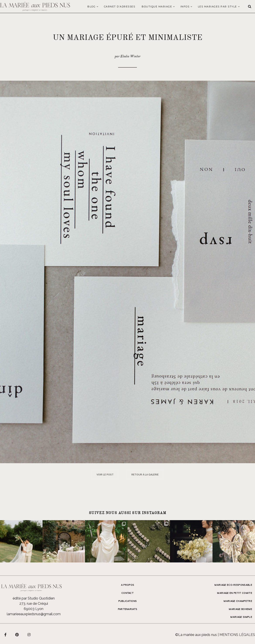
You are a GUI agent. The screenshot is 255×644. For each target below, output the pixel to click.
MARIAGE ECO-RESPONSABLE (233, 585)
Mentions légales (237, 635)
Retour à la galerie (145, 475)
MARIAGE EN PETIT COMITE (235, 593)
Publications (128, 601)
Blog (91, 7)
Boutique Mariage (157, 7)
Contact (127, 593)
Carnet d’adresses (120, 7)
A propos (128, 585)
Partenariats (128, 609)
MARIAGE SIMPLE (241, 617)
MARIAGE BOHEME (241, 609)
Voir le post (105, 475)
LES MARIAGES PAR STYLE (217, 7)
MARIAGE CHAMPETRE (238, 601)
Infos (185, 7)
